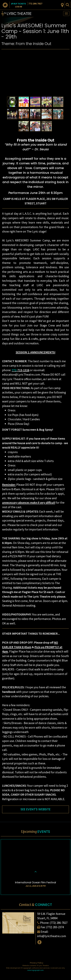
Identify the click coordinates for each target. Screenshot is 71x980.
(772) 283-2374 (55, 927)
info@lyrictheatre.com (52, 936)
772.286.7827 (35, 4)
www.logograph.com (35, 970)
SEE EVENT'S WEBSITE (35, 809)
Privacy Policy (37, 963)
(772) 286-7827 (59, 923)
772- (15, 370)
